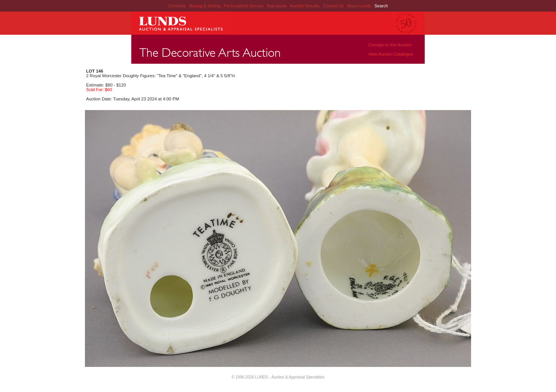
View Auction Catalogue (391, 54)
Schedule (177, 6)
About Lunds (360, 6)
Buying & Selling (205, 6)
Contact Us (333, 6)
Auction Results (305, 6)
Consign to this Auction (390, 45)
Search (381, 6)
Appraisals (277, 6)
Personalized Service (244, 6)
